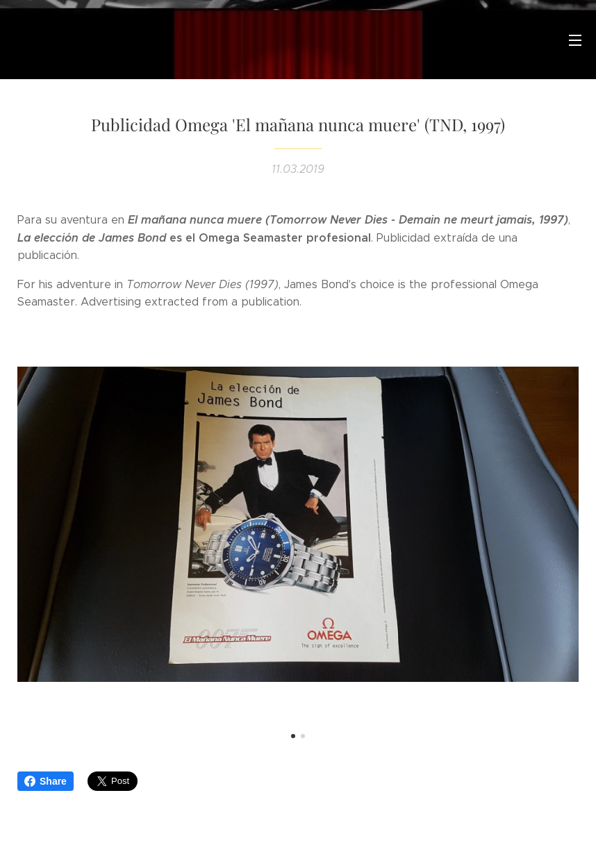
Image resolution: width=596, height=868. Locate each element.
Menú (575, 40)
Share (45, 781)
